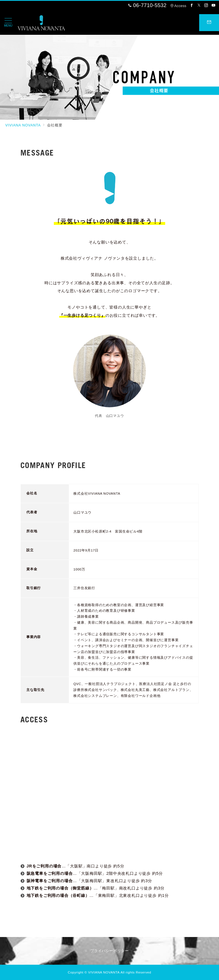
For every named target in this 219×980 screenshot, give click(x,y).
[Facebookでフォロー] (192, 6)
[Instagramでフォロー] (206, 6)
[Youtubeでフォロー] (214, 6)
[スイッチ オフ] (209, 23)
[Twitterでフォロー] (199, 6)
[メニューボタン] (8, 23)
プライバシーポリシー (109, 951)
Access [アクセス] (178, 6)
